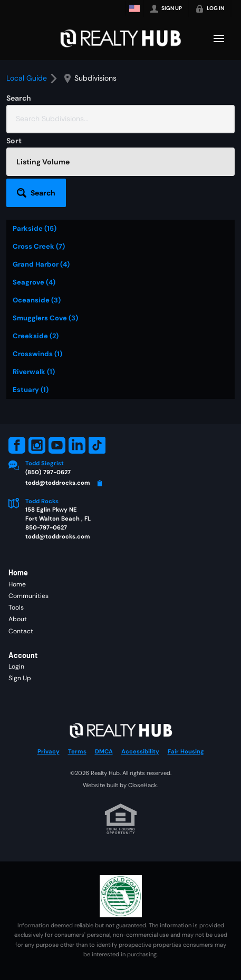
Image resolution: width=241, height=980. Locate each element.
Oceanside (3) (37, 300)
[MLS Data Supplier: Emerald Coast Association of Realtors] (121, 896)
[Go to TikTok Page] (97, 445)
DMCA (104, 751)
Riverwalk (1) (34, 372)
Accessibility (140, 751)
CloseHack (143, 785)
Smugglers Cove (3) (45, 318)
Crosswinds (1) (37, 354)
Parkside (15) (35, 228)
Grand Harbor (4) (41, 264)
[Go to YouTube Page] (57, 445)
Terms (77, 751)
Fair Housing (186, 751)
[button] (36, 193)
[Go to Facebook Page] (17, 445)
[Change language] (134, 8)
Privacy (49, 751)
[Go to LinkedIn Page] (77, 445)
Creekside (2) (36, 336)
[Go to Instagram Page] (37, 445)
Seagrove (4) (34, 282)
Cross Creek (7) (39, 246)
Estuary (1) (31, 390)
